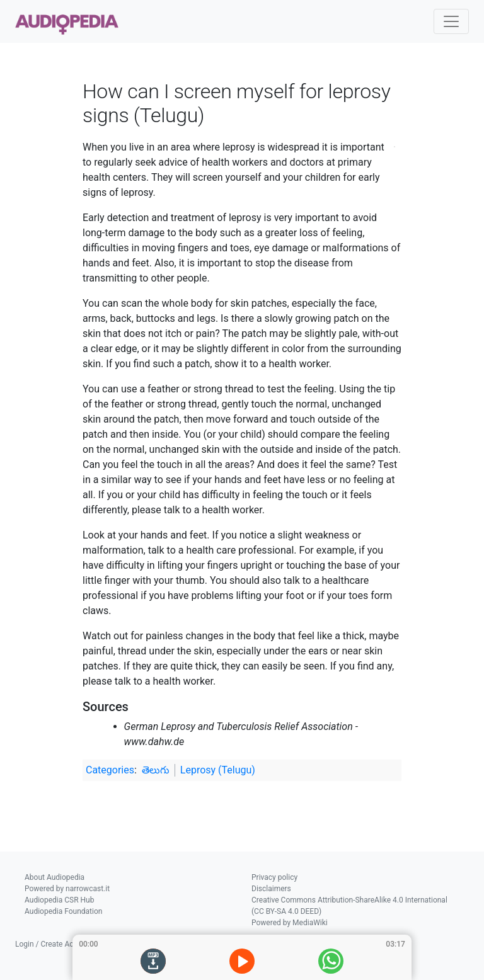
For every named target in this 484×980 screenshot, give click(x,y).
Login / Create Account (54, 944)
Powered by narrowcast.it (67, 889)
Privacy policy (274, 877)
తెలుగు (156, 770)
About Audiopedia (55, 877)
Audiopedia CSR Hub (59, 900)
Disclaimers (271, 889)
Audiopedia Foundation (63, 911)
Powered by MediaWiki (290, 923)
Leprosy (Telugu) (218, 770)
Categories (110, 770)
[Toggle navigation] (451, 21)
